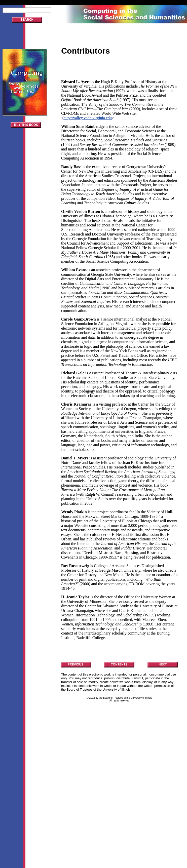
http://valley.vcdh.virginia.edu (88, 118)
